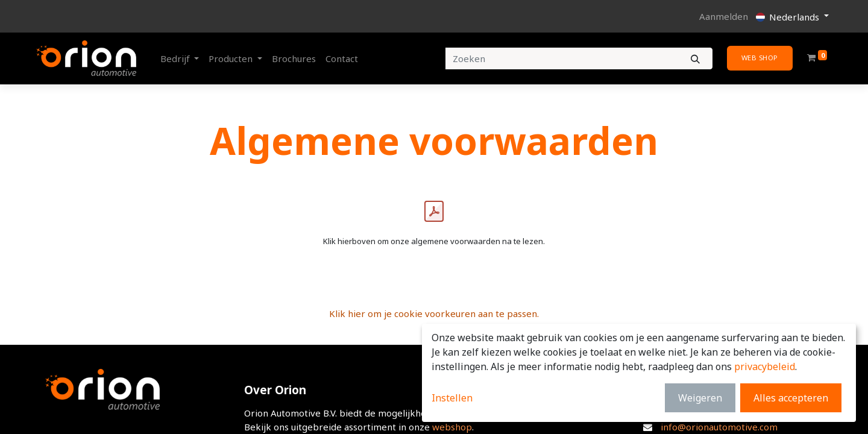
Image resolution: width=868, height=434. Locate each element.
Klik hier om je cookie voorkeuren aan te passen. (434, 313)
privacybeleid (765, 366)
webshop (452, 427)
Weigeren (700, 398)
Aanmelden (724, 16)
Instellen (452, 398)
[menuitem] (294, 59)
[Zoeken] (695, 59)
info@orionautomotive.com (719, 427)
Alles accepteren (791, 398)
